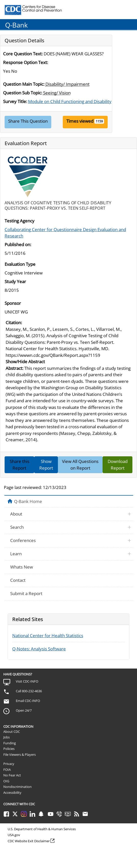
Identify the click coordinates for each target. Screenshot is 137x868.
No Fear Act (12, 775)
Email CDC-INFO (28, 701)
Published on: (18, 244)
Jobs (7, 737)
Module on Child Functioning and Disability (70, 101)
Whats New (22, 567)
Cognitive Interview (24, 273)
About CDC (12, 732)
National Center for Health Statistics (48, 636)
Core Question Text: (23, 54)
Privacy (9, 764)
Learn (16, 554)
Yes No (10, 71)
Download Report (118, 465)
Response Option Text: (26, 62)
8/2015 (12, 290)
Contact (18, 580)
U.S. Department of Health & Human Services (42, 829)
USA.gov (14, 835)
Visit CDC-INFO (27, 681)
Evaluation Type (20, 264)
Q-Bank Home (28, 501)
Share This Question (28, 121)
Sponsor (13, 303)
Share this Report (20, 465)
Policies (9, 749)
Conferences (23, 540)
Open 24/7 (24, 710)
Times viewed (80, 121)
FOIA (7, 770)
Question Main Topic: (24, 84)
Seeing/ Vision (57, 93)
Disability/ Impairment (67, 84)
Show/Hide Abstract (25, 362)
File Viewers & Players (20, 754)
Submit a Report (26, 593)
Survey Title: (15, 101)
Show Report (46, 465)
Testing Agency (20, 221)
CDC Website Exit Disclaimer (29, 841)
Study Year (15, 281)
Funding (10, 743)
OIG (6, 781)
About (16, 514)
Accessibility (12, 792)
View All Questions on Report (80, 465)
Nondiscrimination (17, 787)
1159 (99, 121)
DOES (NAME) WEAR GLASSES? (74, 54)
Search (17, 527)
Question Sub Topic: (23, 93)
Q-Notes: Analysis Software (39, 649)
